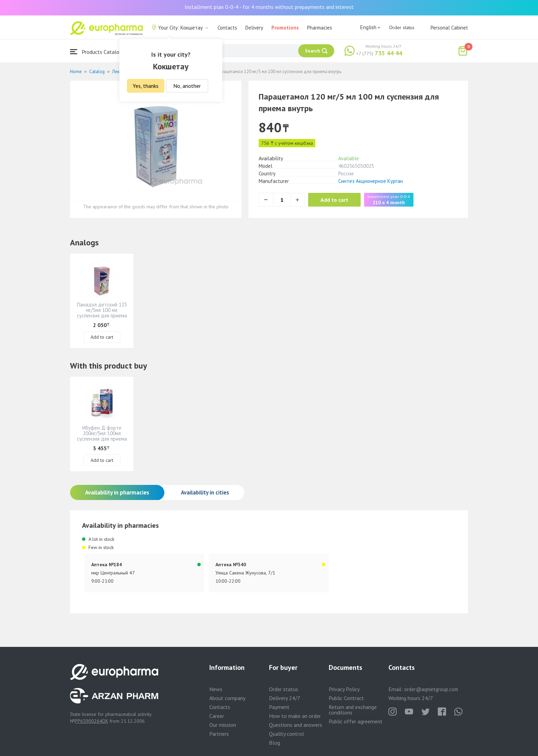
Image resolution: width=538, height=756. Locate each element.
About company (227, 698)
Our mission (223, 725)
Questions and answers (296, 725)
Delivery (254, 28)
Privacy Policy (344, 689)
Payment (279, 707)
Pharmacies (320, 28)
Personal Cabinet (449, 28)
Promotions (285, 28)
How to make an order (295, 716)
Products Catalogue (99, 52)
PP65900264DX (91, 721)
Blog (274, 743)
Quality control (286, 734)
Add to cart (336, 200)
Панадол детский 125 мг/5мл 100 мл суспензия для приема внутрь (102, 313)
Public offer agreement (356, 721)
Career (217, 716)
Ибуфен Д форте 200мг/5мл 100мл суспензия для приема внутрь (102, 436)
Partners (219, 734)
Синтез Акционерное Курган (371, 181)
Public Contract (346, 698)
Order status (402, 27)
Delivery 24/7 (285, 698)
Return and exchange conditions (353, 710)
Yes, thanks (146, 86)
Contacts (227, 28)
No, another (187, 86)
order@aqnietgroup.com (431, 689)
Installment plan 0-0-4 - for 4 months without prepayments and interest (269, 7)
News (216, 689)
